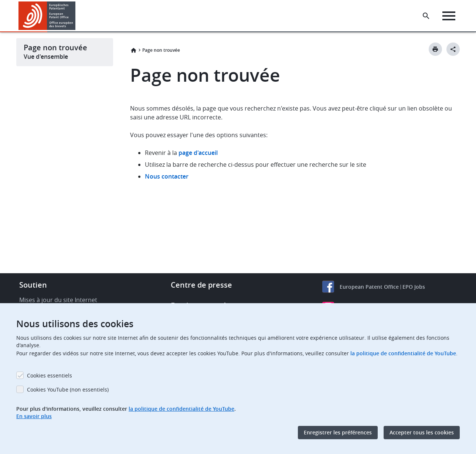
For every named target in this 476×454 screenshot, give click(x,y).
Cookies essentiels (50, 375)
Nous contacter (167, 176)
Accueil (133, 50)
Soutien (33, 285)
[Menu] (449, 16)
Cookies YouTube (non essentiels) (68, 389)
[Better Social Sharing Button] (453, 49)
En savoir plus (34, 416)
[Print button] (435, 49)
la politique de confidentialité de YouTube (403, 353)
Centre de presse (201, 285)
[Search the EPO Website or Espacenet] (426, 16)
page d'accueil (198, 153)
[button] (77, 16)
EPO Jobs (414, 287)
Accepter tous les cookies (422, 432)
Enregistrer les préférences (338, 432)
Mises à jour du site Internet (58, 300)
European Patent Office (369, 287)
